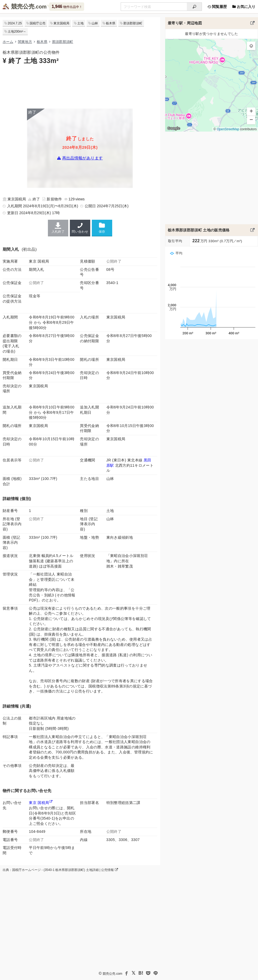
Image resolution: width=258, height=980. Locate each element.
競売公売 (23, 6)
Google (174, 128)
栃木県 (111, 23)
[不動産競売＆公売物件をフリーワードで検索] (154, 7)
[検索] (194, 7)
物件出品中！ (67, 6)
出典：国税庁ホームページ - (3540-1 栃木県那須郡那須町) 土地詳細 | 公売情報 (60, 870)
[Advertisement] (80, 86)
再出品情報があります (83, 158)
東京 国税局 (39, 803)
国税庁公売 (38, 23)
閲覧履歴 (217, 7)
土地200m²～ (17, 32)
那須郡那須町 (133, 23)
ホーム (8, 42)
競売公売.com (112, 974)
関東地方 (25, 42)
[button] (251, 46)
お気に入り (244, 7)
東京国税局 (61, 23)
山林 (95, 23)
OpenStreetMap (228, 129)
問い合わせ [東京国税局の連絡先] (80, 228)
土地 (80, 23)
